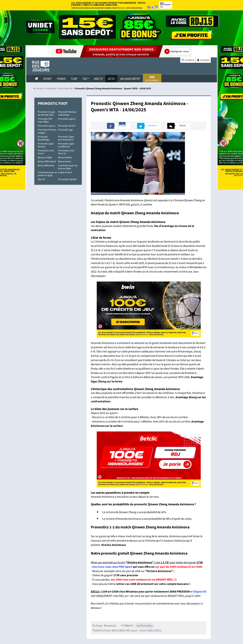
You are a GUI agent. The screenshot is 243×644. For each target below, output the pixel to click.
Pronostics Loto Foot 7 (46, 152)
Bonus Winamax (46, 166)
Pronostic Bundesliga (44, 138)
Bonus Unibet (45, 158)
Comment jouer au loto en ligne (68, 167)
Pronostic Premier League (47, 131)
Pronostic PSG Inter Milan (45, 120)
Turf (74, 79)
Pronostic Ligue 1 (67, 119)
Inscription (188, 60)
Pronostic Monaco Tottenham (67, 113)
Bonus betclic (65, 158)
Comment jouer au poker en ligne (47, 174)
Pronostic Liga (65, 130)
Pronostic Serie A (67, 126)
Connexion (203, 60)
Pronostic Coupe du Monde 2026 (46, 113)
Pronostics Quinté (67, 179)
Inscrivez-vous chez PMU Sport (112, 567)
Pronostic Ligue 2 (47, 126)
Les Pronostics (144, 626)
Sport (48, 79)
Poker (61, 79)
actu (111, 79)
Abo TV (41, 179)
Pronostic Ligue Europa (46, 145)
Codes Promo (65, 172)
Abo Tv (98, 79)
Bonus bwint (65, 162)
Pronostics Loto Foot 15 (66, 152)
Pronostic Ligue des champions (66, 138)
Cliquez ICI (199, 592)
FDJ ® (86, 79)
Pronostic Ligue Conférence (66, 145)
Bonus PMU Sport (47, 162)
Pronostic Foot (53, 103)
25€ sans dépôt (130, 79)
